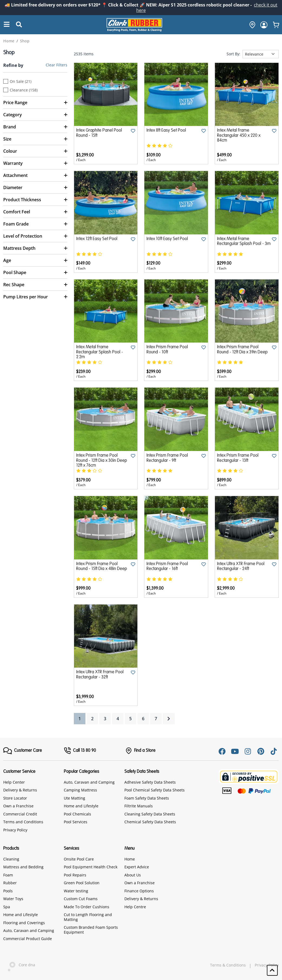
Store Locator (15, 798)
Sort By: (233, 54)
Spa (7, 907)
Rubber (10, 883)
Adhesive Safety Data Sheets (150, 782)
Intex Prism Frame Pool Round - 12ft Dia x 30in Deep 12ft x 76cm (102, 461)
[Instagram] (248, 751)
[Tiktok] (274, 751)
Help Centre (135, 907)
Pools (8, 891)
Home (130, 859)
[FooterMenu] (23, 751)
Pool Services (76, 822)
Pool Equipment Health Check (91, 867)
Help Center (14, 782)
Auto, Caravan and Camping (89, 782)
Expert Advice (137, 867)
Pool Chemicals (77, 814)
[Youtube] (235, 751)
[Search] (7, 25)
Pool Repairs (75, 875)
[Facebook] (222, 751)
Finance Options (139, 891)
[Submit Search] (19, 25)
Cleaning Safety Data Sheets (150, 814)
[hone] (251, 25)
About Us (133, 875)
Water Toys (13, 899)
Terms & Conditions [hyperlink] (228, 965)
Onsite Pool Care (79, 859)
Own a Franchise (18, 806)
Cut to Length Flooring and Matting (88, 917)
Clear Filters (57, 65)
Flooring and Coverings (24, 923)
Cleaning (11, 859)
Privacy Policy (15, 830)
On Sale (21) (21, 81)
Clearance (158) (24, 90)
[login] (264, 25)
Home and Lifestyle (81, 806)
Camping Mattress (80, 790)
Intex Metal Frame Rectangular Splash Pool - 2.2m (100, 352)
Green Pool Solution (82, 883)
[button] (272, 970)
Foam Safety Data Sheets (147, 798)
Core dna (19, 965)
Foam (8, 875)
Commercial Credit (20, 814)
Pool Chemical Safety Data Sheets (155, 790)
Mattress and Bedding (23, 867)
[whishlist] (276, 25)
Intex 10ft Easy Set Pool (167, 239)
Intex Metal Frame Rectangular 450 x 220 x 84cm (239, 136)
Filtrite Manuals (139, 806)
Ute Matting (74, 798)
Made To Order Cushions (87, 907)
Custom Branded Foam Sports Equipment (91, 930)
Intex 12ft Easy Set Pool (97, 239)
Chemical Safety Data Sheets (150, 822)
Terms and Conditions (23, 822)
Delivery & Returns (20, 790)
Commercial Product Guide (28, 939)
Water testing (76, 891)
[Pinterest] (261, 751)
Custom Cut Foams (81, 899)
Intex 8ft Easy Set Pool (166, 131)
